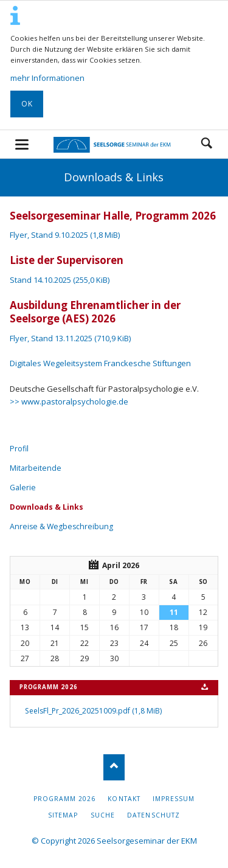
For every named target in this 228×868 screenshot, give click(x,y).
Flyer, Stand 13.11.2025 (70, 338)
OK (27, 104)
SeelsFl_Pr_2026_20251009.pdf (93, 711)
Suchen (207, 144)
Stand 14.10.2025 (60, 280)
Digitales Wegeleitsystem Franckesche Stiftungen (100, 363)
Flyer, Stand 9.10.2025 (65, 235)
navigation (22, 144)
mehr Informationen (47, 78)
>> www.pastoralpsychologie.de (69, 401)
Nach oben (114, 767)
